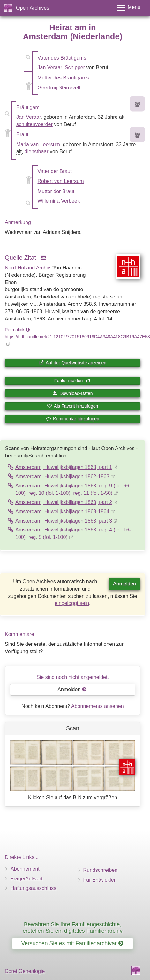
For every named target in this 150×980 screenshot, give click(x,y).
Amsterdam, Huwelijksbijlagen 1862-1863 (62, 476)
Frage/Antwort (26, 879)
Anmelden (124, 584)
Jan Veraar (50, 68)
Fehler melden (72, 381)
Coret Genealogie (25, 971)
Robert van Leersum (61, 181)
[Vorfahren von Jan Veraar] (138, 105)
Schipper (75, 68)
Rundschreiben (101, 870)
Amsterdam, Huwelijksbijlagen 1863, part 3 (64, 521)
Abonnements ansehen (97, 706)
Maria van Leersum (38, 144)
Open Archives (33, 8)
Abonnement (25, 869)
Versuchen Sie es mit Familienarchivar (72, 943)
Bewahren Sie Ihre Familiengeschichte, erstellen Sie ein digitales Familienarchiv (73, 927)
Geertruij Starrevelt (59, 88)
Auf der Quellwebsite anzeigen (73, 363)
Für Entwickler (99, 880)
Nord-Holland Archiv (27, 268)
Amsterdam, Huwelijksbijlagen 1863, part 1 (64, 467)
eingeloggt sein (72, 603)
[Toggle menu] (129, 8)
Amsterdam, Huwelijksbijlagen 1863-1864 (62, 512)
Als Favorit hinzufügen (73, 406)
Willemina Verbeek (59, 201)
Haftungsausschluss (33, 888)
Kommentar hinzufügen (73, 419)
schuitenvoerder (34, 124)
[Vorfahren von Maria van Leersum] (138, 136)
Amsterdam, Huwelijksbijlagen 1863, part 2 (64, 502)
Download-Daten (72, 393)
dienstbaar (37, 151)
